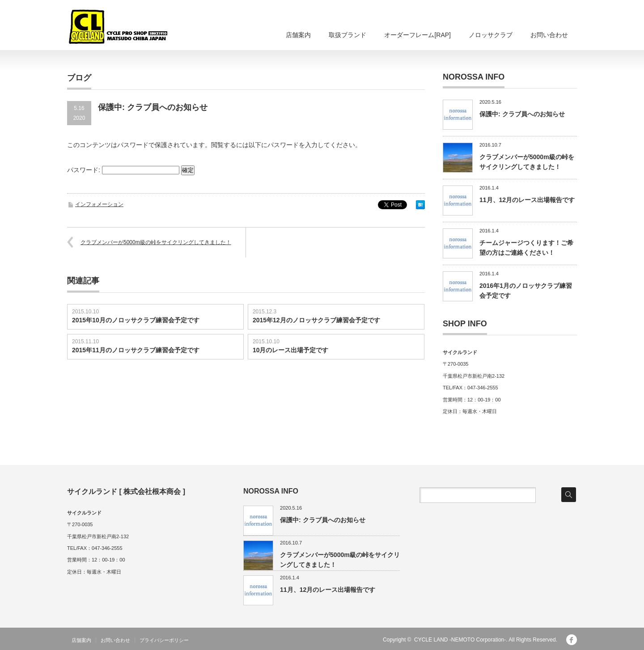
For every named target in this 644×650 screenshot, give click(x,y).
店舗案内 (298, 35)
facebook (572, 640)
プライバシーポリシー (164, 640)
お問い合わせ (549, 35)
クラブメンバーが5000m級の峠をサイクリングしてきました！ (156, 242)
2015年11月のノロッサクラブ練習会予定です (136, 350)
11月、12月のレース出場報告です (527, 200)
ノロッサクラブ (491, 35)
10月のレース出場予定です (291, 350)
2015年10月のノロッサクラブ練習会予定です (136, 320)
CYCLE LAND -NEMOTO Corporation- (460, 640)
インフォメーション (99, 204)
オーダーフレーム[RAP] (417, 35)
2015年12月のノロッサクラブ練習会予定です (316, 320)
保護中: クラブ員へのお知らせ (522, 114)
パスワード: (123, 170)
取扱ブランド (347, 35)
